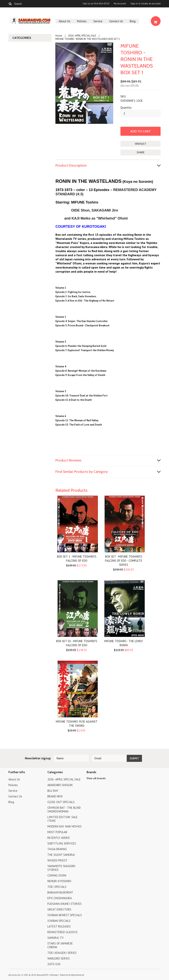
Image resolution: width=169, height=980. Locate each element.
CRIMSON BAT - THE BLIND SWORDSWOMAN (64, 810)
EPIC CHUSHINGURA (60, 898)
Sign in (134, 4)
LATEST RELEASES (59, 926)
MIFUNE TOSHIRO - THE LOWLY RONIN (124, 643)
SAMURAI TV (56, 938)
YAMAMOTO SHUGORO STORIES (61, 868)
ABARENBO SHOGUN (60, 785)
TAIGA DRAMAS (57, 849)
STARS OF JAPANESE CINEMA (60, 945)
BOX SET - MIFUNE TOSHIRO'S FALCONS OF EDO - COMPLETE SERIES (124, 561)
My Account (120, 4)
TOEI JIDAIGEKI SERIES (62, 953)
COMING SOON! (57, 875)
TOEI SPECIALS (57, 887)
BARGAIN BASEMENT (60, 892)
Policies (82, 21)
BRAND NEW (55, 796)
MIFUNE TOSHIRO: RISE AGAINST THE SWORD (77, 724)
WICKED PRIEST (57, 860)
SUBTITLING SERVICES (62, 843)
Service (98, 21)
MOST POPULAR (57, 832)
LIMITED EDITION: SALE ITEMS (63, 819)
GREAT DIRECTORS (59, 909)
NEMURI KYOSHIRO (59, 881)
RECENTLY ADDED (59, 838)
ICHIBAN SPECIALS (59, 921)
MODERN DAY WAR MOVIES (65, 826)
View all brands (96, 778)
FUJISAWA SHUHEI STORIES (65, 904)
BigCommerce (78, 975)
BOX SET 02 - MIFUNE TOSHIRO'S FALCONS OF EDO (77, 643)
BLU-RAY (53, 791)
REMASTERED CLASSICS (62, 932)
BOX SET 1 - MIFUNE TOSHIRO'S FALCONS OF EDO (77, 559)
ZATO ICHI (54, 964)
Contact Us (116, 21)
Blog (133, 21)
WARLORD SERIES (59, 958)
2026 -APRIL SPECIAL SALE (82, 36)
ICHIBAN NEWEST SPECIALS (65, 915)
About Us (65, 21)
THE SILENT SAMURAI (61, 855)
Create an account (151, 4)
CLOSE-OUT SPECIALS (61, 802)
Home (59, 36)
